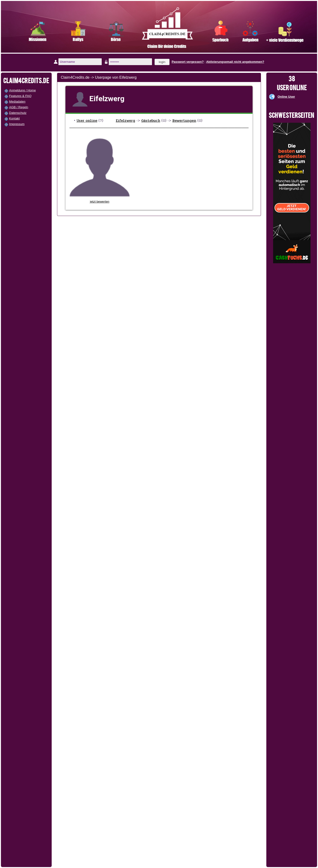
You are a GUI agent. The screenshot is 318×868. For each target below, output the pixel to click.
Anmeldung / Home (22, 90)
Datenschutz (18, 113)
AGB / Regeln (19, 107)
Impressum (17, 124)
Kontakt (14, 118)
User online (87, 121)
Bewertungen (184, 121)
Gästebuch (151, 121)
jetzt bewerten (100, 202)
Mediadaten (17, 102)
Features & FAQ (20, 96)
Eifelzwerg (125, 121)
